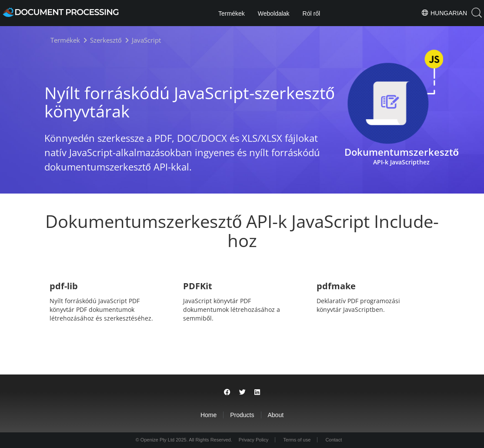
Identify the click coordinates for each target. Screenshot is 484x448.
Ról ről (311, 13)
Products (242, 415)
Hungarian (444, 13)
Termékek (232, 13)
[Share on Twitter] (242, 392)
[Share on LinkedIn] (257, 392)
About (276, 415)
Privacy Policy (254, 440)
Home (209, 415)
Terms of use (297, 440)
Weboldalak (274, 13)
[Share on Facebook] (227, 392)
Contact (334, 440)
